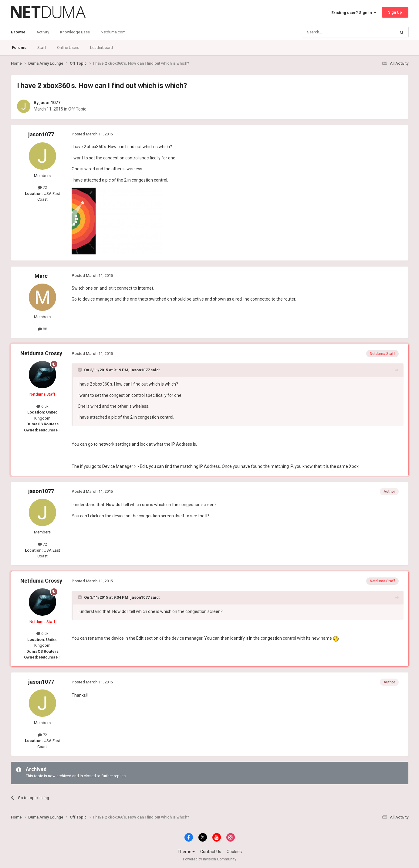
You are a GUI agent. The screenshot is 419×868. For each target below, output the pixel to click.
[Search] (334, 32)
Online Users (68, 48)
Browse (18, 35)
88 (42, 329)
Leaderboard (101, 48)
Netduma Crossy (41, 353)
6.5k (42, 406)
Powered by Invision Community (210, 859)
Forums (19, 48)
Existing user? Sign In (354, 13)
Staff (42, 48)
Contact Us (211, 852)
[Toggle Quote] (80, 370)
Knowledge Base (75, 32)
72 (42, 187)
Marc (41, 276)
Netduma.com (113, 32)
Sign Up (395, 12)
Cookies (234, 852)
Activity (43, 32)
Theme (186, 852)
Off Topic (77, 109)
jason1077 (50, 103)
